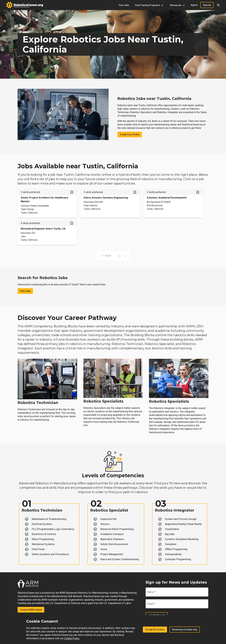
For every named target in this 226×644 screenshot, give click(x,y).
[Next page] (125, 256)
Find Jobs (25, 291)
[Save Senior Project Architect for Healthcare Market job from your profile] (72, 193)
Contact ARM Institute (31, 610)
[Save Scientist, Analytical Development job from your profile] (198, 193)
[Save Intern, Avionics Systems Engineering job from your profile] (135, 193)
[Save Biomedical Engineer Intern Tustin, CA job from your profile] (72, 224)
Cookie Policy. (72, 638)
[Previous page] (119, 256)
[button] (218, 5)
